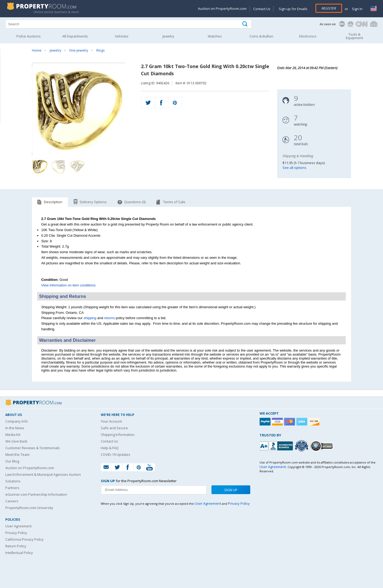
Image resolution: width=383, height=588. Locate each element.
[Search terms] (128, 24)
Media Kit (13, 435)
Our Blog (12, 461)
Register (329, 8)
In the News (15, 428)
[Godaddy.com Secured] (322, 446)
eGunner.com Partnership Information (36, 494)
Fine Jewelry (79, 50)
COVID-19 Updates (116, 454)
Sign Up (231, 490)
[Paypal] (266, 422)
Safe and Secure (114, 428)
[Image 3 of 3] (77, 166)
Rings (100, 50)
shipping (90, 318)
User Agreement (18, 526)
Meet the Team (17, 454)
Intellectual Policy (19, 553)
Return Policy (16, 546)
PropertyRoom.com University (29, 508)
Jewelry (55, 50)
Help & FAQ (110, 448)
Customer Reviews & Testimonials (33, 448)
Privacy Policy (16, 533)
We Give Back (16, 441)
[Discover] (315, 422)
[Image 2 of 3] (59, 166)
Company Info (17, 421)
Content (5, 68)
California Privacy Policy (24, 539)
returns (109, 318)
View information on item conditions (68, 285)
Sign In (357, 9)
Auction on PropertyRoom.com (222, 9)
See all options (294, 168)
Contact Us (262, 9)
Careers (12, 501)
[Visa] (278, 422)
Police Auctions (29, 36)
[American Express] (302, 422)
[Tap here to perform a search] (245, 24)
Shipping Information (118, 435)
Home (37, 50)
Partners (12, 488)
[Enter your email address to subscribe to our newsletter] (154, 490)
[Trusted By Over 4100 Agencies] (302, 446)
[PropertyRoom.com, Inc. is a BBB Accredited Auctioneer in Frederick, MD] (277, 445)
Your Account (111, 421)
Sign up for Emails (293, 9)
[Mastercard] (290, 422)
